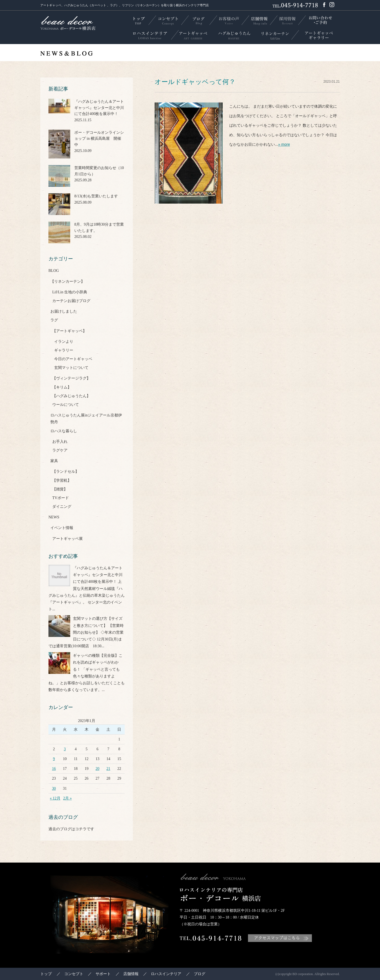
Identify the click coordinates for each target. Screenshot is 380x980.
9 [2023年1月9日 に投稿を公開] (54, 759)
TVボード (61, 498)
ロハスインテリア (166, 974)
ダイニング (62, 507)
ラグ (54, 320)
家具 (54, 461)
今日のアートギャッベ (73, 359)
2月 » (68, 798)
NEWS (54, 517)
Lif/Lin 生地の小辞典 (70, 292)
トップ (46, 974)
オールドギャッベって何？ (195, 82)
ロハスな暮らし (64, 431)
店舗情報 (131, 974)
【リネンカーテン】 (68, 281)
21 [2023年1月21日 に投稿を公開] (108, 769)
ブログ (200, 974)
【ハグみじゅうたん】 (71, 396)
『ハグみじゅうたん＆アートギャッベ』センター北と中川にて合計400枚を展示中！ (98, 575)
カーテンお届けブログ (71, 301)
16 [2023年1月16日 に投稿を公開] (54, 769)
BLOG (54, 271)
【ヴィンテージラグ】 (71, 378)
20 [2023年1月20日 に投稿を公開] (97, 769)
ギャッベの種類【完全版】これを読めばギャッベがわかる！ (98, 662)
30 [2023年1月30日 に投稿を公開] (54, 788)
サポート (103, 974)
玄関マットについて (71, 368)
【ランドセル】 (66, 472)
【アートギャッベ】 (69, 331)
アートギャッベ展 (68, 539)
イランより (64, 342)
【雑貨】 (60, 489)
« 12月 (55, 798)
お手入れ (60, 442)
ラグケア (60, 450)
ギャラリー (64, 350)
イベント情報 (62, 528)
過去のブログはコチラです (71, 829)
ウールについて (66, 405)
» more (284, 144)
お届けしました (64, 311)
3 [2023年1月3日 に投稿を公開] (65, 749)
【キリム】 (62, 387)
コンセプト (74, 974)
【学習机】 (62, 480)
